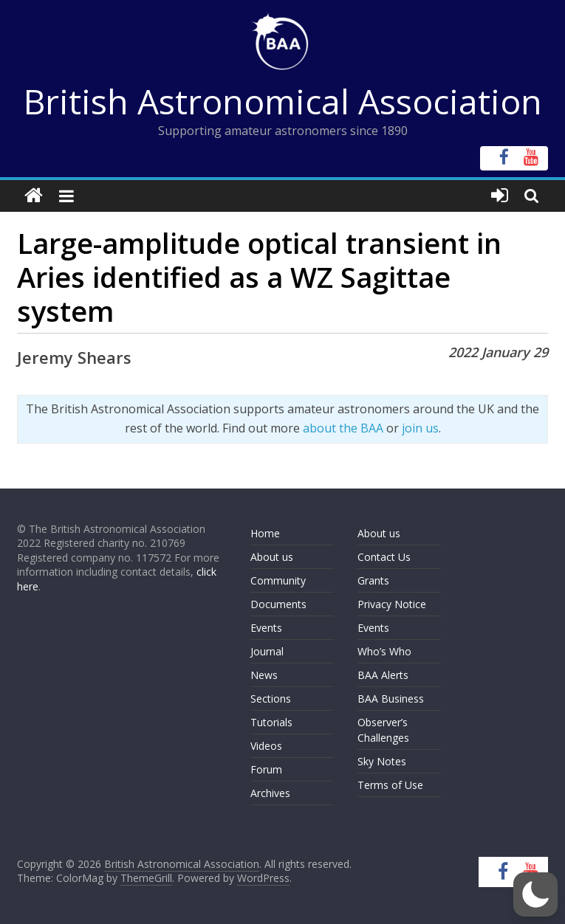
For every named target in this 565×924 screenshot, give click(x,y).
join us (420, 428)
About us (272, 557)
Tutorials (271, 722)
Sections (271, 699)
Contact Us (384, 557)
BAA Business (391, 699)
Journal (267, 651)
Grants (373, 580)
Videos (266, 746)
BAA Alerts (383, 675)
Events (266, 628)
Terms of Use (390, 785)
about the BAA (343, 428)
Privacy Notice (392, 604)
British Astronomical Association (283, 101)
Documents (278, 604)
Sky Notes (382, 761)
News (264, 675)
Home (265, 533)
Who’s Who (384, 651)
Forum (266, 769)
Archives (270, 793)
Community (278, 580)
